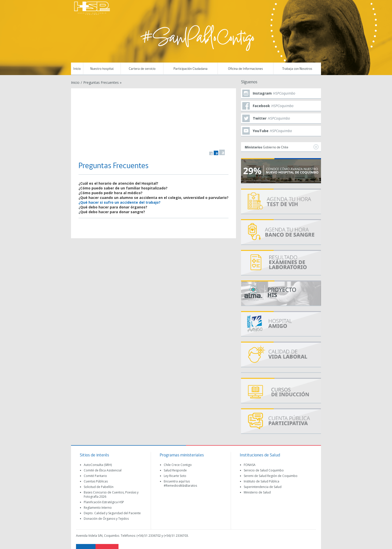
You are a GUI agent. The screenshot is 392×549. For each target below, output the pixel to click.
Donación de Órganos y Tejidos (106, 519)
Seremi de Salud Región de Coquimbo (271, 476)
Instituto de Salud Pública (261, 481)
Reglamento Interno (98, 508)
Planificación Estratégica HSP (104, 502)
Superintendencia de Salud (263, 487)
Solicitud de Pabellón (99, 487)
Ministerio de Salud (257, 492)
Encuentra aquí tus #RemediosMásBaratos (180, 483)
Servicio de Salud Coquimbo (264, 470)
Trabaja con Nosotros (297, 69)
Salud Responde (175, 470)
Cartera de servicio (142, 69)
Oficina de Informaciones (245, 69)
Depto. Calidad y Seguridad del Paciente (112, 513)
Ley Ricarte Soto (175, 476)
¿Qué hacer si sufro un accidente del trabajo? (119, 202)
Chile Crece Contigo (178, 465)
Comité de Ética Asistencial (103, 470)
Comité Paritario (95, 476)
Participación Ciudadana (190, 69)
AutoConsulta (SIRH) (98, 465)
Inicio (77, 69)
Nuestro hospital (102, 69)
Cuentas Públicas (96, 481)
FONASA (250, 465)
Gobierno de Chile (282, 147)
